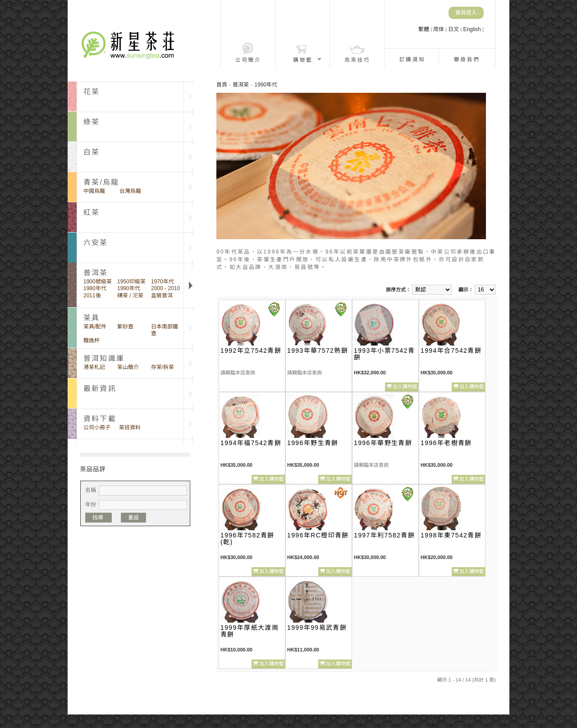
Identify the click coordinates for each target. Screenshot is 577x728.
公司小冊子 (97, 428)
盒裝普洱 (162, 296)
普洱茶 (241, 85)
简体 (439, 29)
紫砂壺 (125, 327)
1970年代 (163, 282)
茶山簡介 (128, 367)
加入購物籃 (405, 387)
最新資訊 (100, 389)
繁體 (424, 29)
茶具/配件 (95, 327)
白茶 (92, 152)
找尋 (98, 518)
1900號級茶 (98, 282)
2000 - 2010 (165, 288)
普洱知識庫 (104, 358)
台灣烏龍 (130, 191)
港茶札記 (94, 367)
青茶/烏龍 (101, 182)
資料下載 (100, 419)
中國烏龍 (94, 191)
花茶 (92, 92)
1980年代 (95, 288)
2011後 (92, 296)
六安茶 (96, 243)
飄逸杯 (92, 341)
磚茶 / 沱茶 (130, 296)
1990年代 (129, 288)
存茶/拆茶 (163, 367)
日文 (454, 29)
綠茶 (92, 122)
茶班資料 (130, 428)
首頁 (222, 85)
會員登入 (466, 13)
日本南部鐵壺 (165, 330)
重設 (133, 518)
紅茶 (92, 212)
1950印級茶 (131, 282)
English (473, 29)
